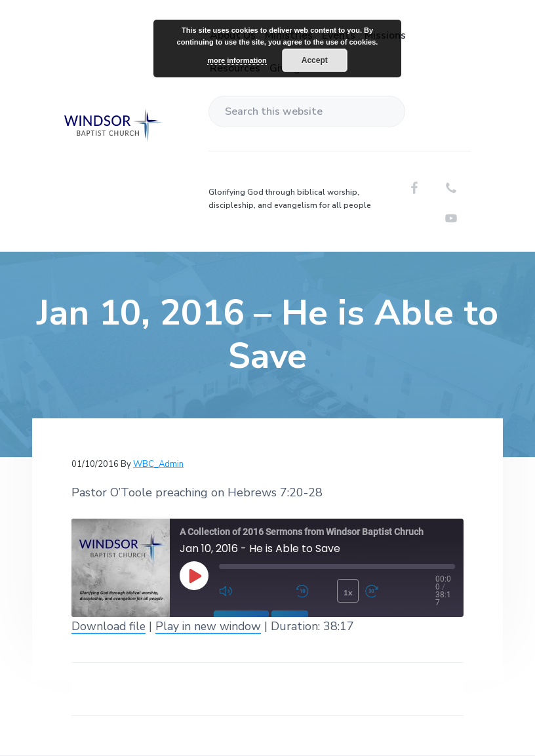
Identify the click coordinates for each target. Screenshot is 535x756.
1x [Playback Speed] (347, 592)
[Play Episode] (194, 576)
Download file (109, 626)
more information (237, 60)
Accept (315, 60)
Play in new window (211, 626)
